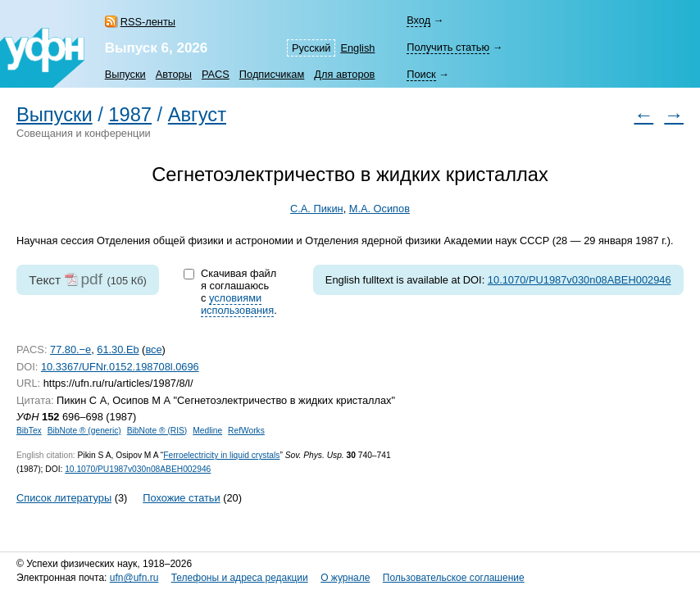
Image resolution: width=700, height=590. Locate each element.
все (153, 349)
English (357, 48)
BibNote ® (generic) (84, 431)
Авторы (174, 74)
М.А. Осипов (380, 209)
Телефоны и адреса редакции (240, 578)
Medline (207, 431)
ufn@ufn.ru (134, 578)
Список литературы (64, 498)
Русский (311, 48)
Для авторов (344, 74)
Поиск (421, 74)
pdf (91, 279)
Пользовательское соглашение (454, 578)
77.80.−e (70, 349)
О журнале (345, 578)
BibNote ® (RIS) (157, 431)
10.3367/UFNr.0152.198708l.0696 (120, 367)
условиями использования (237, 304)
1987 (130, 115)
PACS (216, 74)
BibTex (29, 431)
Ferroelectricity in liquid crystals (221, 455)
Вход (418, 20)
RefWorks (246, 431)
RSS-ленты (148, 22)
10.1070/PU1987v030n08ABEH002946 (580, 280)
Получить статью (448, 47)
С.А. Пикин (317, 209)
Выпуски (125, 74)
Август (197, 115)
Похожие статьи (181, 498)
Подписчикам (272, 74)
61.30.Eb (118, 349)
